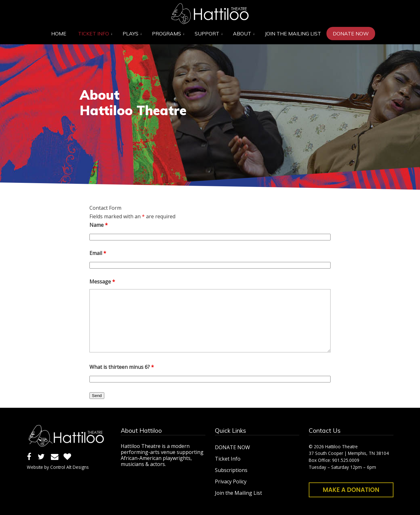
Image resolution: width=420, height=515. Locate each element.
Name (99, 225)
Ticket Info (228, 459)
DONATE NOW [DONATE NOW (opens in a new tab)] (232, 447)
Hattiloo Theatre (210, 14)
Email (98, 253)
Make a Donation (351, 490)
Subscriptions (231, 470)
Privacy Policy (231, 481)
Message (102, 282)
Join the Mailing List (238, 493)
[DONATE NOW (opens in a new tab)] (351, 34)
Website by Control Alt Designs (58, 467)
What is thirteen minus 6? (122, 367)
